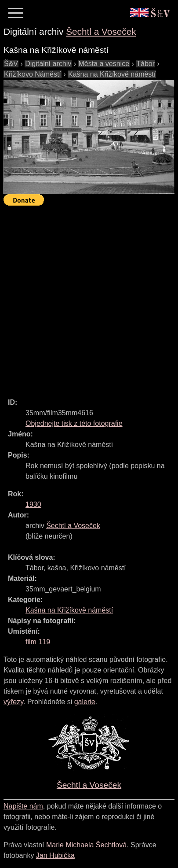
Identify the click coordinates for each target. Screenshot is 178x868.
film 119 (38, 642)
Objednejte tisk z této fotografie (74, 423)
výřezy (13, 702)
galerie (85, 702)
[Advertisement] (89, 298)
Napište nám (23, 806)
